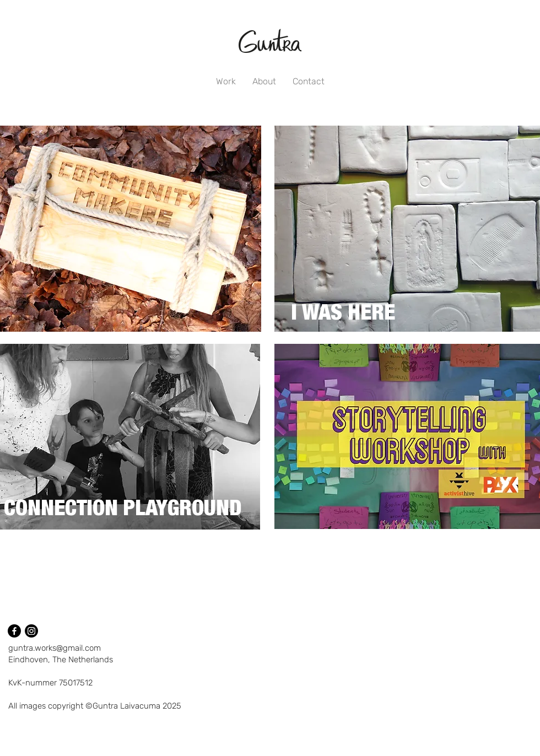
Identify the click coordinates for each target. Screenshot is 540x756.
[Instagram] (31, 631)
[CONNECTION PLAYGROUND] (123, 509)
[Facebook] (14, 631)
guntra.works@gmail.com (55, 648)
